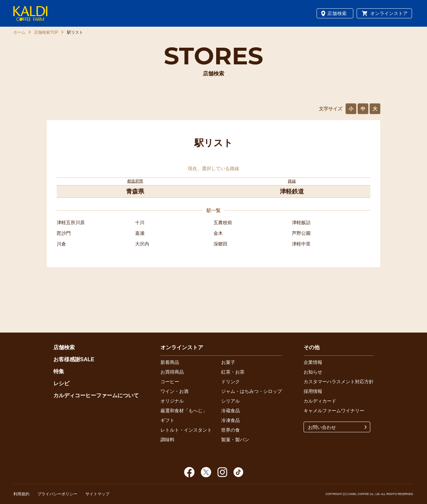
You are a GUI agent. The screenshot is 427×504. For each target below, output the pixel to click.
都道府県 (135, 181)
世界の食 (231, 430)
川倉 (61, 244)
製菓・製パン (235, 440)
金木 (218, 233)
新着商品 (170, 362)
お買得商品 (172, 372)
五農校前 (223, 222)
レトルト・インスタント (186, 430)
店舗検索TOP (46, 32)
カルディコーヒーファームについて (96, 395)
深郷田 (221, 244)
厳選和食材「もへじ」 (184, 411)
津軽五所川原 (71, 222)
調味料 (167, 440)
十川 (140, 222)
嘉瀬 (140, 233)
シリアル (231, 401)
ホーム (19, 32)
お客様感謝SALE (74, 359)
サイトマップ (97, 494)
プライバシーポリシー (57, 494)
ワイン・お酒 (174, 391)
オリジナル (172, 401)
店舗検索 (337, 13)
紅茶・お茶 (233, 372)
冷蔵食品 (231, 411)
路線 (292, 181)
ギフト (167, 420)
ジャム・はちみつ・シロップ (252, 391)
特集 (59, 371)
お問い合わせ (322, 427)
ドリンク (231, 382)
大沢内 (142, 244)
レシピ (61, 383)
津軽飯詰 (301, 222)
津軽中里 (301, 244)
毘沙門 (64, 233)
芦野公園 (301, 233)
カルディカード (320, 401)
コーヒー (170, 382)
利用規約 (21, 494)
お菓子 (228, 362)
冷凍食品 (231, 420)
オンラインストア (389, 13)
